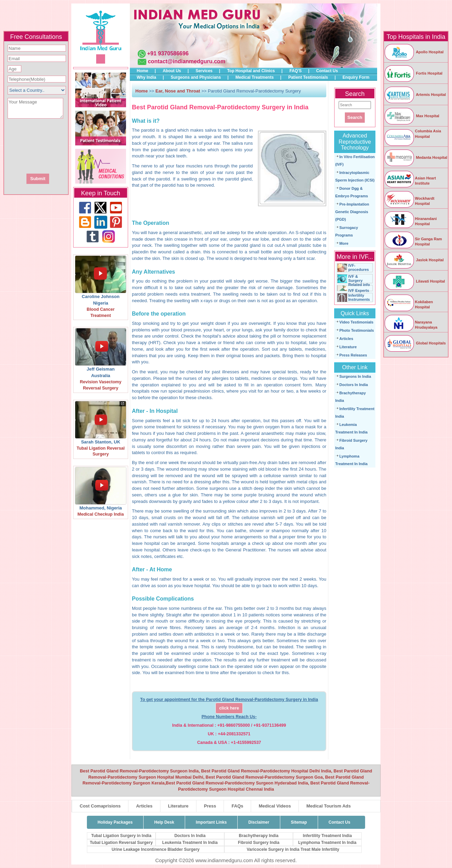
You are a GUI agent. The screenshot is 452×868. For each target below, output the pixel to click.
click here (229, 708)
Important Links (211, 822)
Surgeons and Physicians (196, 77)
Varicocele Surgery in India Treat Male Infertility (293, 849)
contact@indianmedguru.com (186, 61)
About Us (172, 71)
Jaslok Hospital (414, 260)
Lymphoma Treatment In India (327, 843)
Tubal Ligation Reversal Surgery (121, 843)
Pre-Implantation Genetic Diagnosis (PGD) (352, 212)
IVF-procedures (359, 267)
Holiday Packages (115, 822)
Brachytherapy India (258, 836)
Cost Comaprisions (100, 806)
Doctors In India (354, 385)
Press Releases (353, 355)
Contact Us (327, 71)
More (344, 243)
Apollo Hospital (414, 52)
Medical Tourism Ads (329, 806)
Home (142, 71)
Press (210, 806)
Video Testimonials (356, 322)
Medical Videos (275, 806)
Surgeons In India (355, 376)
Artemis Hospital (415, 95)
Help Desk (164, 822)
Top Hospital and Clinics (251, 71)
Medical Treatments (254, 77)
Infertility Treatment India (327, 836)
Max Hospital (412, 116)
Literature (348, 347)
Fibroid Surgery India (259, 843)
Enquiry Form (356, 77)
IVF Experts (359, 290)
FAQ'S (296, 71)
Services (204, 71)
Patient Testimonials (308, 77)
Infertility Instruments (359, 297)
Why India (146, 77)
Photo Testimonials (357, 330)
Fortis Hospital (413, 73)
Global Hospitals (415, 343)
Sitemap (299, 822)
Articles (346, 339)
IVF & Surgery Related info (359, 281)
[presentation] (73, 145)
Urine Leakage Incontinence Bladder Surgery (156, 849)
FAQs (237, 806)
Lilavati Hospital (414, 281)
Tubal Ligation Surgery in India (121, 836)
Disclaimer (259, 822)
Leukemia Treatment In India (190, 843)
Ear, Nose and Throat (178, 91)
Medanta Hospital (416, 157)
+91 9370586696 (168, 53)
